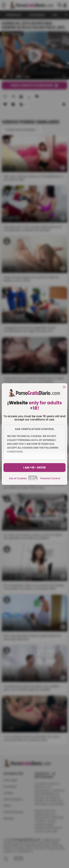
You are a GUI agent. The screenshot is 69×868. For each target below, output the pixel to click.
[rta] (33, 480)
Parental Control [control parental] (50, 478)
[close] (64, 387)
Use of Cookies (18, 478)
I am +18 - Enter (34, 468)
